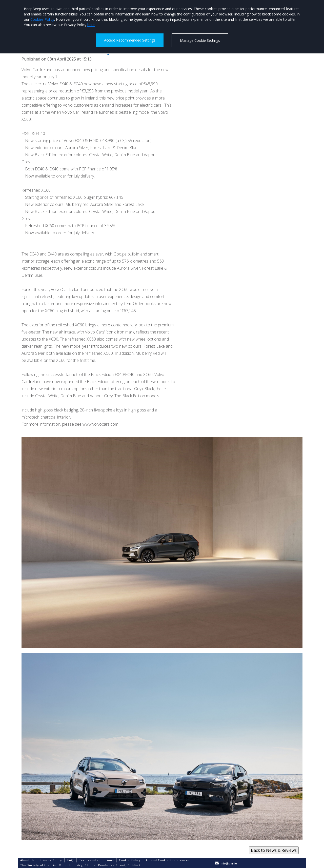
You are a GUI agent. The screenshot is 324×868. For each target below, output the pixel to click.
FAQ (70, 860)
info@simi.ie (229, 863)
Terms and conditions (96, 860)
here (91, 25)
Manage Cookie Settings (200, 40)
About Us (27, 860)
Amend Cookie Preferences (168, 860)
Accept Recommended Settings (130, 40)
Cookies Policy (42, 19)
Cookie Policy (130, 860)
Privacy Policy (51, 860)
